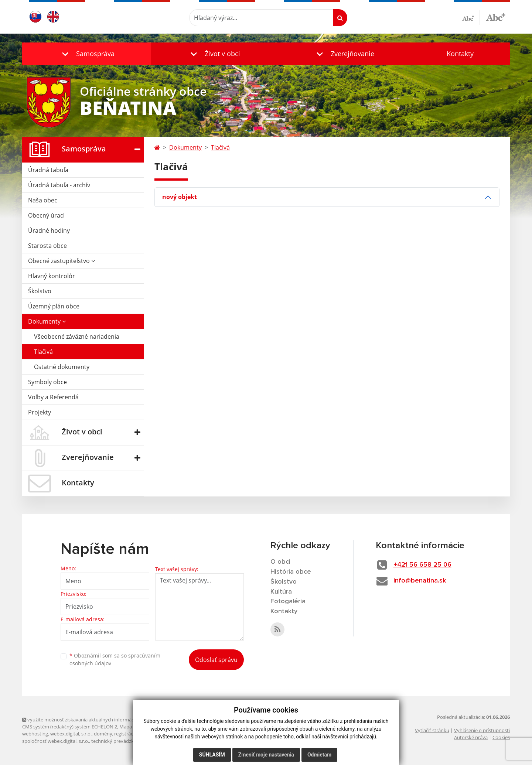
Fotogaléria (288, 601)
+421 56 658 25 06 (422, 565)
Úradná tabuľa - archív (59, 185)
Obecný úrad (46, 215)
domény (103, 734)
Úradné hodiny (49, 230)
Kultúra (281, 592)
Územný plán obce (54, 306)
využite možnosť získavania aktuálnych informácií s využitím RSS (95, 720)
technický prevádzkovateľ (119, 741)
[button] (86, 54)
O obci (280, 562)
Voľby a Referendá (53, 397)
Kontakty (460, 54)
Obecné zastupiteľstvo (62, 261)
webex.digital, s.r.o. (71, 734)
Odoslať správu (216, 660)
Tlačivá (43, 352)
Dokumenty (47, 321)
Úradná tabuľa (48, 170)
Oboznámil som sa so (115, 659)
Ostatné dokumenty (62, 367)
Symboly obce (47, 382)
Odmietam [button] (319, 755)
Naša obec (43, 200)
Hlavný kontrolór (52, 276)
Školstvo (40, 291)
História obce (291, 572)
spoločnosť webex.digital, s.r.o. (56, 741)
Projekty (40, 412)
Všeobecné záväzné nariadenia (77, 337)
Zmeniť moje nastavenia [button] (266, 755)
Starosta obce (47, 246)
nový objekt (180, 197)
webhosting (35, 734)
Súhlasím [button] (212, 755)
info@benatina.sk (420, 581)
